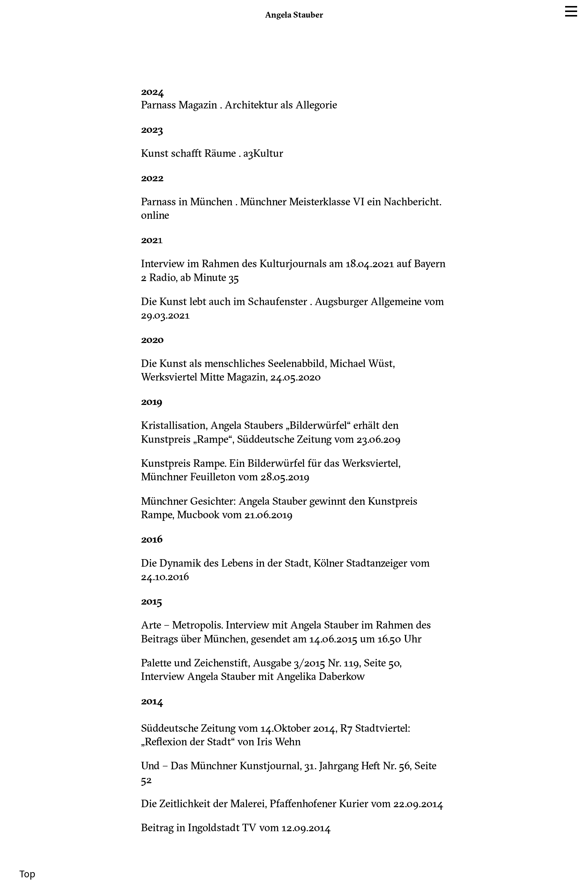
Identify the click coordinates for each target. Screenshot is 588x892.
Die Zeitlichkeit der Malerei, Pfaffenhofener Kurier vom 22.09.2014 (292, 805)
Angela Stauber (294, 16)
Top (26, 874)
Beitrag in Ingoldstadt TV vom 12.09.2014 (236, 829)
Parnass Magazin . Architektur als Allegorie (239, 106)
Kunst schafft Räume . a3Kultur (212, 154)
